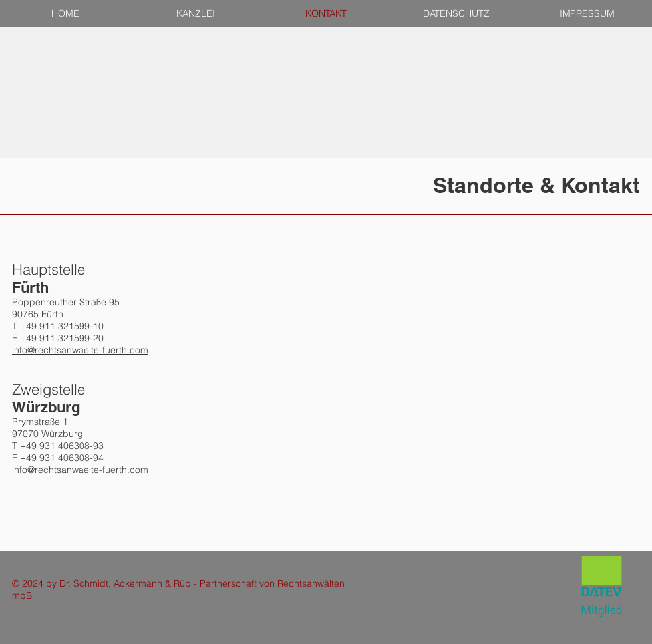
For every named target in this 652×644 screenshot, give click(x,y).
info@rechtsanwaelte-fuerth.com (80, 350)
